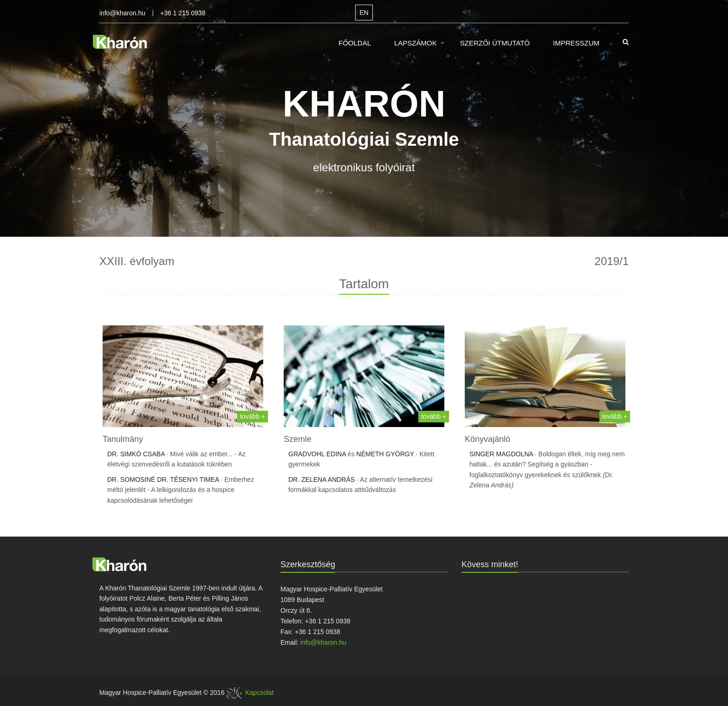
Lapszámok (416, 43)
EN (364, 13)
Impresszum (576, 43)
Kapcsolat (259, 693)
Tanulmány (123, 439)
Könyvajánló (487, 439)
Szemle (298, 439)
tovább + (253, 416)
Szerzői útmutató (495, 43)
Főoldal (355, 43)
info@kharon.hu (122, 13)
